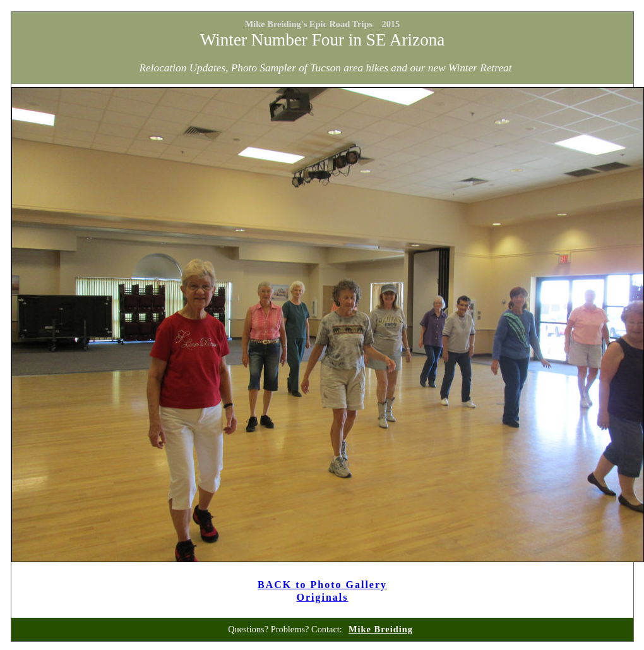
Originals (323, 597)
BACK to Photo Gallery (322, 585)
